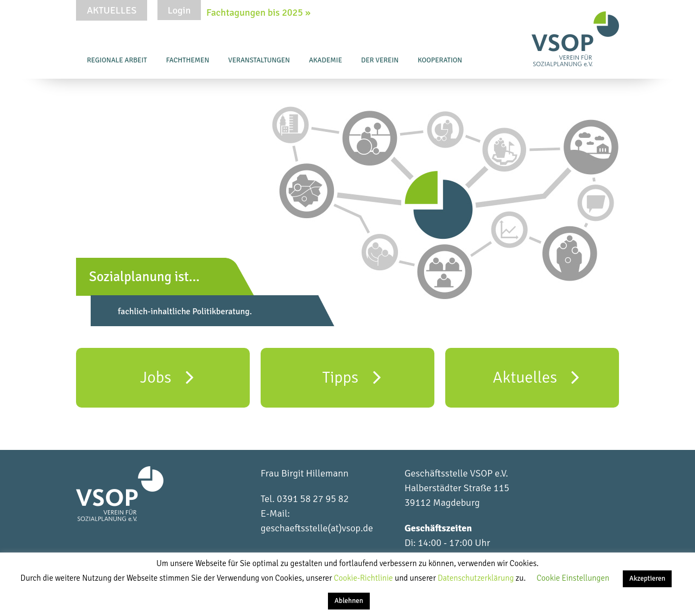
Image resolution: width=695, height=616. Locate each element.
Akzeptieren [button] (647, 579)
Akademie (326, 60)
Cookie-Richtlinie (364, 578)
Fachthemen (188, 60)
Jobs (167, 377)
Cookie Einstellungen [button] (573, 578)
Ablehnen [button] (349, 601)
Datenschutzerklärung (477, 578)
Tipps (351, 377)
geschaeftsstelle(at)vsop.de (317, 528)
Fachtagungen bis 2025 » (258, 12)
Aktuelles (112, 10)
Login (179, 10)
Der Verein (380, 60)
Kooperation (440, 60)
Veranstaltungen (259, 60)
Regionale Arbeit (117, 60)
